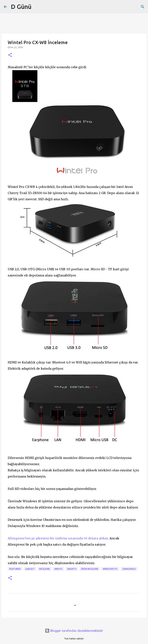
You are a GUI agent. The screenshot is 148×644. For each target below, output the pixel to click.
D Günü (21, 7)
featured (15, 569)
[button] (10, 55)
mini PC (58, 569)
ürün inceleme (90, 569)
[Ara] (143, 7)
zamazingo (129, 569)
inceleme (45, 569)
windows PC (110, 569)
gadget (30, 569)
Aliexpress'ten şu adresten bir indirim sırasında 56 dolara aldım (58, 538)
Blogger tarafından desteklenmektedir (74, 631)
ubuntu (72, 569)
